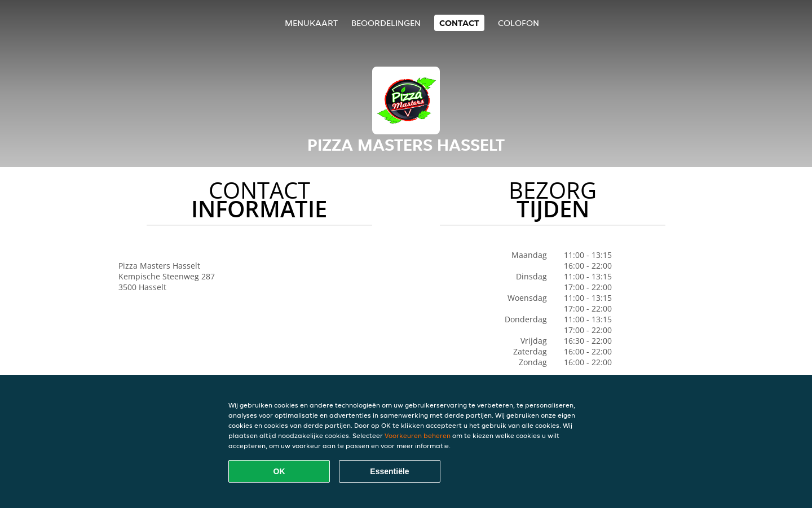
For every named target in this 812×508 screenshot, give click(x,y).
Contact (459, 23)
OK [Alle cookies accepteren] (279, 471)
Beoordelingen (386, 23)
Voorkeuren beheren (418, 435)
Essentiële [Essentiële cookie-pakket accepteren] (389, 471)
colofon (518, 23)
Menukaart (311, 23)
